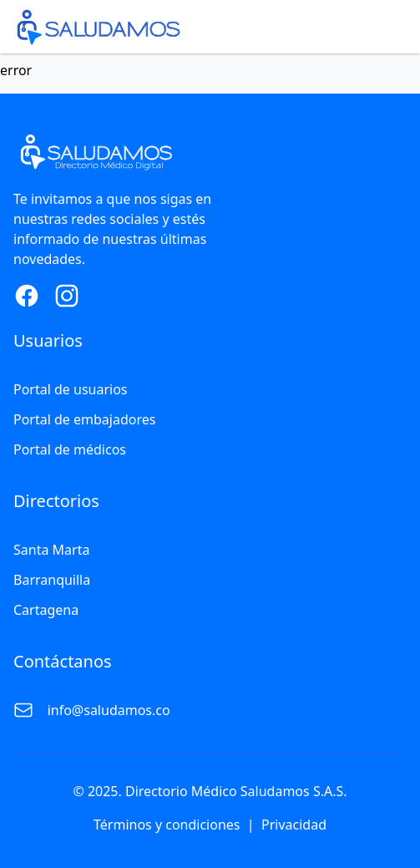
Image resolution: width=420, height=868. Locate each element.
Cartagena (46, 610)
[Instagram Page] (67, 296)
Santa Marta (51, 550)
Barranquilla (52, 580)
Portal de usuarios (71, 389)
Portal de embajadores (84, 419)
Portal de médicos (70, 449)
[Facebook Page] (27, 296)
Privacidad (294, 825)
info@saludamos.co (109, 710)
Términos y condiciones (167, 825)
